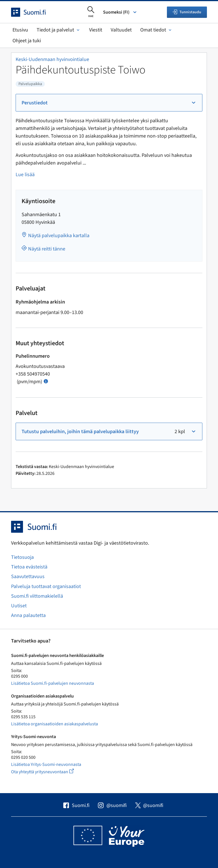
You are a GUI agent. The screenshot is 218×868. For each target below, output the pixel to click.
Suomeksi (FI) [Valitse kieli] (120, 12)
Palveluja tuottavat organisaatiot (46, 586)
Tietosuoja (22, 557)
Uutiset (19, 606)
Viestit (96, 30)
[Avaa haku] (91, 12)
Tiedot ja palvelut (59, 30)
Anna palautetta (28, 615)
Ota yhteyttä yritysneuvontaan (49, 772)
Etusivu (20, 30)
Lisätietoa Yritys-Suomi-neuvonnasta (46, 764)
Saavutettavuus (28, 577)
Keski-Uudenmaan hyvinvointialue (52, 59)
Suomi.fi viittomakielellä (37, 596)
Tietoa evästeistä (29, 567)
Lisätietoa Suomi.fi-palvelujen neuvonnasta (53, 683)
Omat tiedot (156, 30)
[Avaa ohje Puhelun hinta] (46, 381)
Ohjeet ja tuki (27, 41)
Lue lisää (25, 175)
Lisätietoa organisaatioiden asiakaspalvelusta (54, 724)
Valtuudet (121, 30)
